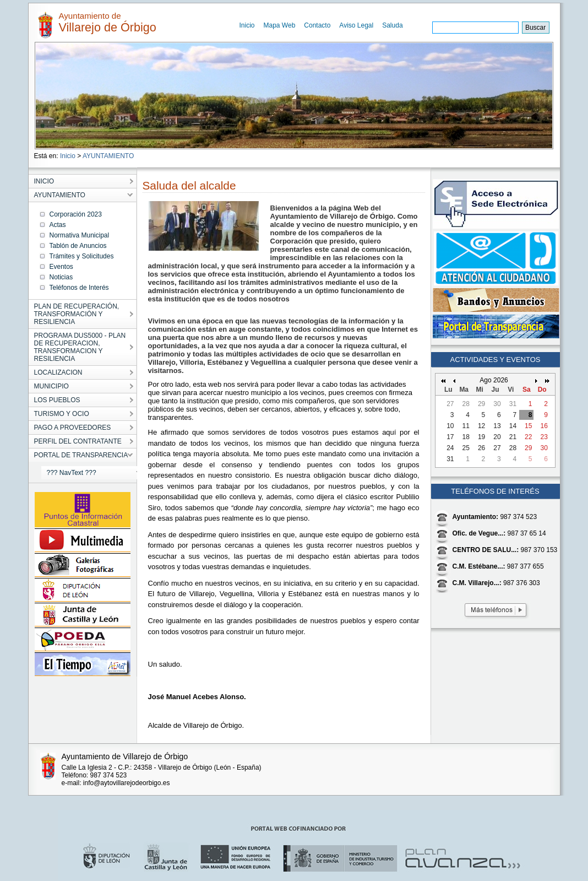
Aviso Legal (356, 25)
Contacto (317, 25)
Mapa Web (280, 25)
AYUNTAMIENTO (108, 156)
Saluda (392, 25)
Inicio (247, 25)
